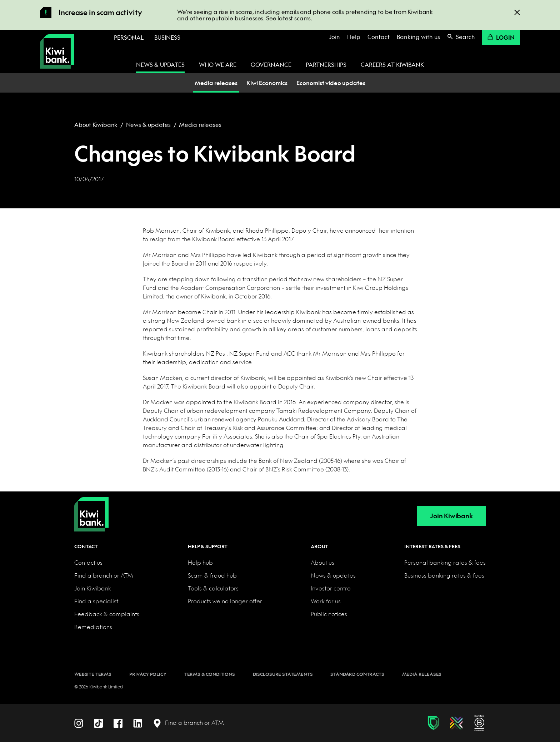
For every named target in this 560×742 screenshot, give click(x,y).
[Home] (91, 509)
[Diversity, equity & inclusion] (456, 723)
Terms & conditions (210, 674)
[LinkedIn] (138, 723)
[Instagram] (79, 723)
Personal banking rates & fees (445, 562)
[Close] (517, 12)
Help (354, 37)
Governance (271, 65)
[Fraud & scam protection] (433, 723)
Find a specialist (96, 601)
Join (334, 37)
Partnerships (326, 65)
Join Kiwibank (451, 516)
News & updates (160, 65)
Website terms (93, 674)
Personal (129, 37)
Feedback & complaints (107, 614)
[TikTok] (98, 723)
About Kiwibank (96, 125)
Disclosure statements (283, 674)
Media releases (200, 125)
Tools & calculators (213, 588)
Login (501, 37)
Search (461, 37)
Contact (379, 37)
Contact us (88, 562)
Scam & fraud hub (212, 575)
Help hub (200, 562)
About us (322, 562)
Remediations (93, 627)
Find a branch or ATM (104, 575)
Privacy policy (148, 674)
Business (167, 37)
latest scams (294, 18)
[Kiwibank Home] (57, 51)
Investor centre (331, 588)
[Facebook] (118, 723)
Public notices (329, 614)
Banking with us (418, 37)
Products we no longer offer (225, 601)
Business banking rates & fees (444, 575)
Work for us (326, 601)
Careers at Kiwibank (392, 65)
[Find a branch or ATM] (188, 723)
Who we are (218, 65)
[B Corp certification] (479, 723)
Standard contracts (357, 674)
